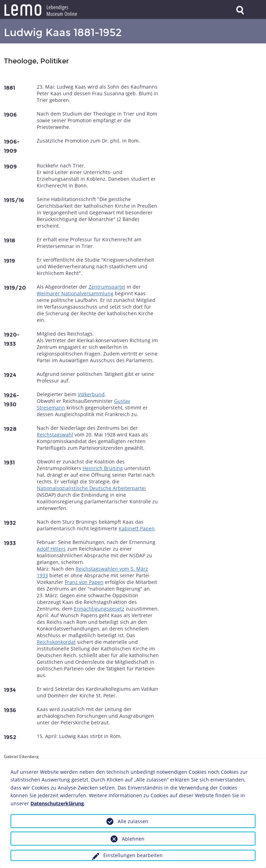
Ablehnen (133, 839)
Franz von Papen (84, 582)
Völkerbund (91, 394)
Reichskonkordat (56, 642)
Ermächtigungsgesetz (99, 609)
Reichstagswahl (55, 435)
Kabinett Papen (137, 528)
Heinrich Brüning (103, 468)
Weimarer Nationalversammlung (75, 293)
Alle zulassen (133, 821)
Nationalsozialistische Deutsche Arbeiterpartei (91, 488)
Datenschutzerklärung (57, 803)
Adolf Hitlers (51, 549)
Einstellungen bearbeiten (133, 855)
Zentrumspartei (107, 287)
